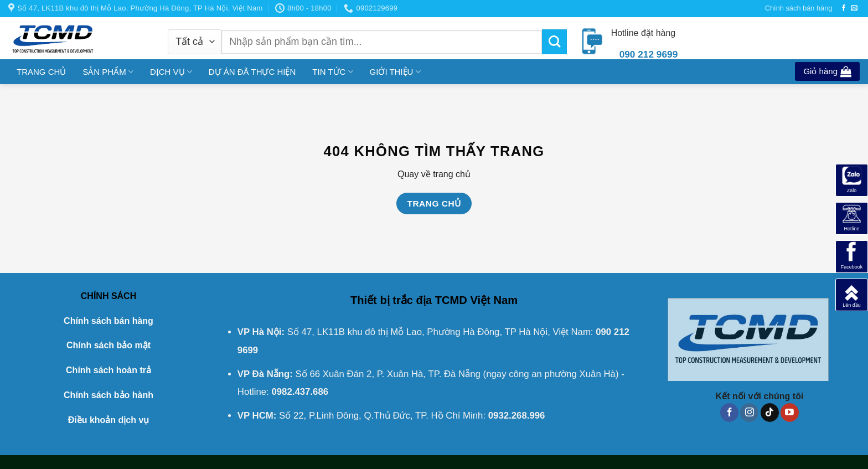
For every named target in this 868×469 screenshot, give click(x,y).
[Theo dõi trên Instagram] (749, 413)
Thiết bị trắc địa (391, 300)
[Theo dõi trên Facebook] (844, 8)
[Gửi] (554, 42)
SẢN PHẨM (108, 72)
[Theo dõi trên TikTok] (770, 413)
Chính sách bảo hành (108, 395)
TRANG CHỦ (41, 72)
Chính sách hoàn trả (108, 370)
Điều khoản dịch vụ (109, 420)
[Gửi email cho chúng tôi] (854, 8)
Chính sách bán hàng (799, 8)
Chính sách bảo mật (108, 345)
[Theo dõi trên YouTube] (790, 413)
